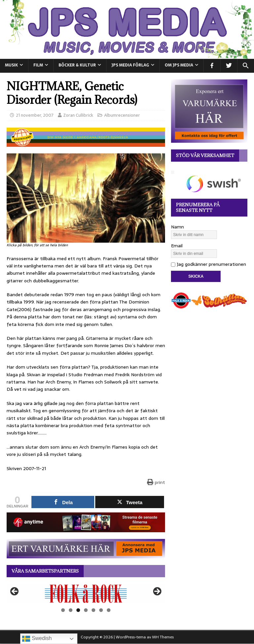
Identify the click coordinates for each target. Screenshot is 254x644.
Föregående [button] (15, 592)
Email (177, 246)
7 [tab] (109, 610)
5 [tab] (93, 610)
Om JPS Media (179, 65)
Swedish (37, 639)
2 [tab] (71, 610)
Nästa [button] (157, 592)
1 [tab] (63, 610)
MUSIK (11, 65)
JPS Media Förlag (130, 65)
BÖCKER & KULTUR (77, 65)
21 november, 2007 (35, 115)
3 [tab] (78, 610)
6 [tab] (101, 610)
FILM (38, 65)
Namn (177, 227)
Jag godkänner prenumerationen (209, 264)
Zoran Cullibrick (78, 115)
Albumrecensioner (122, 115)
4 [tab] (86, 610)
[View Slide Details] (86, 594)
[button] (246, 66)
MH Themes (163, 637)
